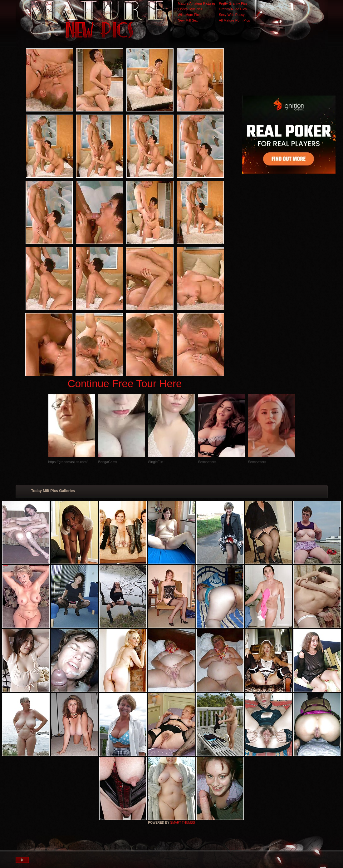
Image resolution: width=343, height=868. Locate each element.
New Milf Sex (188, 20)
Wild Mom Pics (189, 15)
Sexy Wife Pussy (232, 15)
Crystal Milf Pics (190, 9)
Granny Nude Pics (233, 9)
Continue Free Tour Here (125, 384)
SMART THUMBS (182, 823)
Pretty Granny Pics (233, 3)
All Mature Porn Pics (234, 20)
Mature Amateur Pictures (197, 3)
